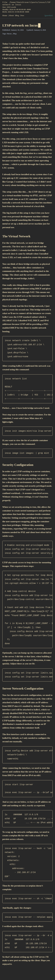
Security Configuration (18, 465)
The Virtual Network (16, 236)
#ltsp (15, 34)
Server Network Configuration (23, 689)
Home (5, 15)
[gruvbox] (49, 15)
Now (22, 15)
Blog (17, 15)
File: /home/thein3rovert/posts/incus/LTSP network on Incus (26, 3)
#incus (10, 34)
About (11, 15)
